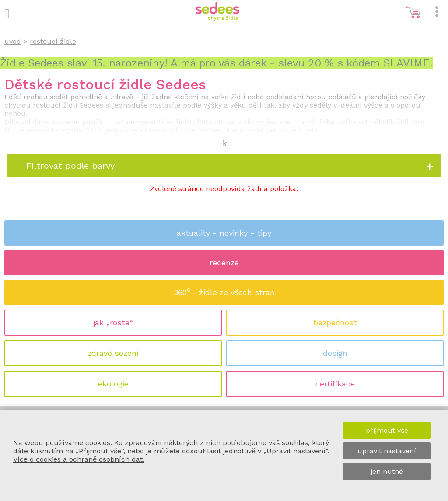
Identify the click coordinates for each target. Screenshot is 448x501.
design (335, 353)
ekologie (113, 384)
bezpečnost (335, 322)
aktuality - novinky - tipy (224, 233)
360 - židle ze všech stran (224, 290)
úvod (13, 41)
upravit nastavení (387, 451)
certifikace (335, 384)
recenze (224, 263)
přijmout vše (387, 430)
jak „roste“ (113, 322)
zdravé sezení (113, 353)
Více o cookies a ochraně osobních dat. (79, 459)
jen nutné (387, 471)
